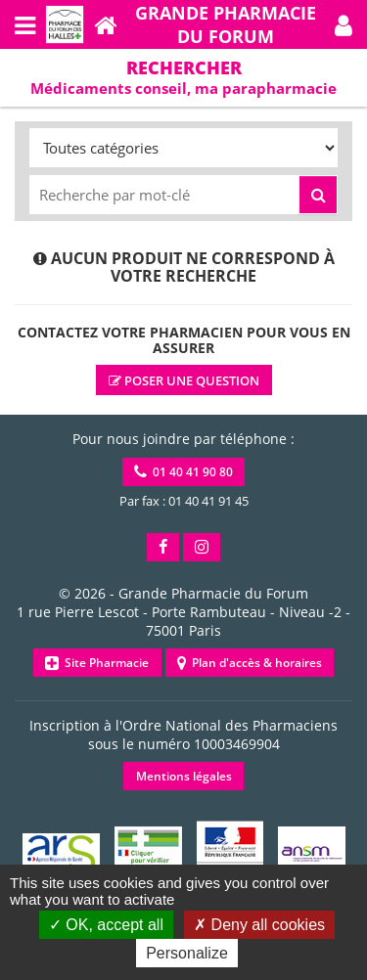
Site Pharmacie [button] (97, 663)
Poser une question (184, 380)
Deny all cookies (259, 925)
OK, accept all (106, 925)
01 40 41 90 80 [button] (183, 472)
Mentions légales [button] (184, 776)
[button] (344, 24)
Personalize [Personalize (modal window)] (187, 953)
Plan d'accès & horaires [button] (250, 663)
